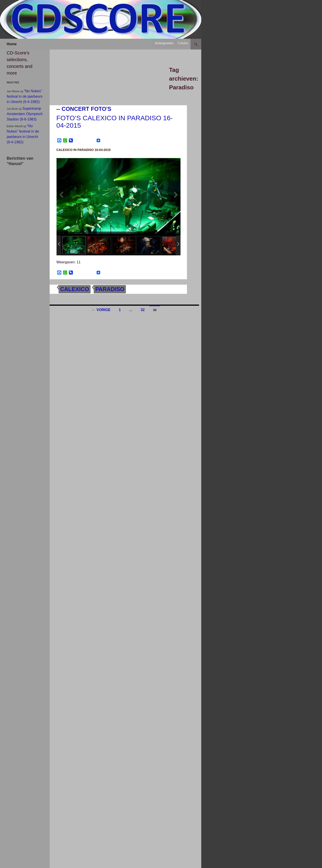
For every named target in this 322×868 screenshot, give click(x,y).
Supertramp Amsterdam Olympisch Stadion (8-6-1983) (25, 114)
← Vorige (101, 310)
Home (12, 44)
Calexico (75, 289)
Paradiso (110, 289)
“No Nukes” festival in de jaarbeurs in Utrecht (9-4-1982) (25, 96)
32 (143, 310)
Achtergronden (164, 43)
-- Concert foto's (84, 109)
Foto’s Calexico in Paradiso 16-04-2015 (115, 122)
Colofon (183, 43)
